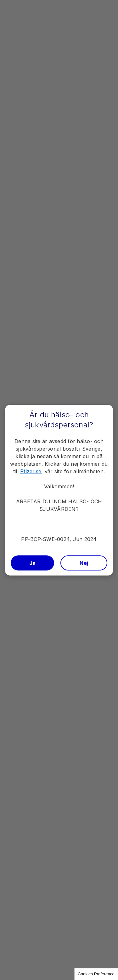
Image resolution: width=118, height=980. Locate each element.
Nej (84, 563)
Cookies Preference (96, 974)
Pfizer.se (31, 471)
